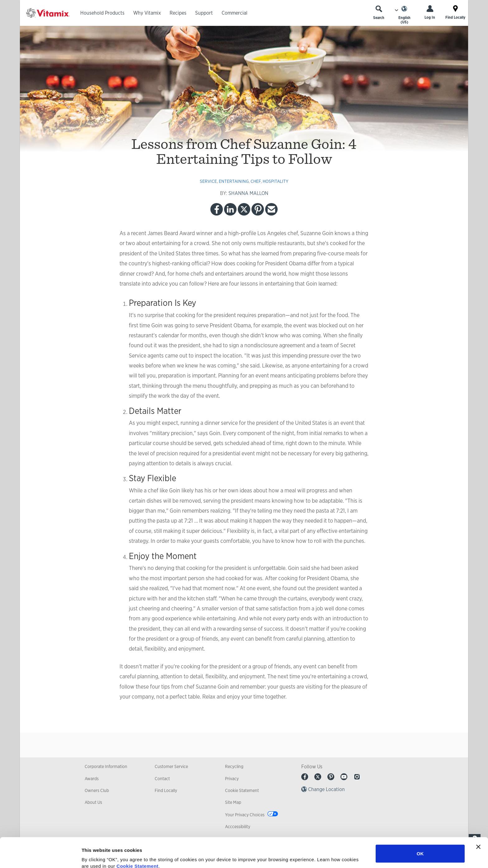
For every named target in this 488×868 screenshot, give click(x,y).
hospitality (276, 181)
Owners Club (97, 790)
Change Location (326, 789)
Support (204, 13)
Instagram (357, 777)
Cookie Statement (137, 836)
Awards (92, 779)
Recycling (234, 766)
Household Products (102, 13)
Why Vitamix (147, 13)
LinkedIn (230, 209)
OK (420, 824)
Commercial (235, 13)
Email (271, 209)
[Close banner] (478, 817)
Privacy (232, 779)
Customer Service (171, 766)
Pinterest (258, 209)
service (208, 181)
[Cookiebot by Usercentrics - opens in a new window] (40, 856)
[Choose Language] (404, 15)
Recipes (178, 13)
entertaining (234, 181)
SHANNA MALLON (248, 193)
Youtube (344, 777)
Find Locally (166, 790)
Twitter (244, 209)
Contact (162, 779)
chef (256, 181)
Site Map (233, 802)
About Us (93, 802)
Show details (327, 856)
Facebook (217, 209)
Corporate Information (106, 766)
